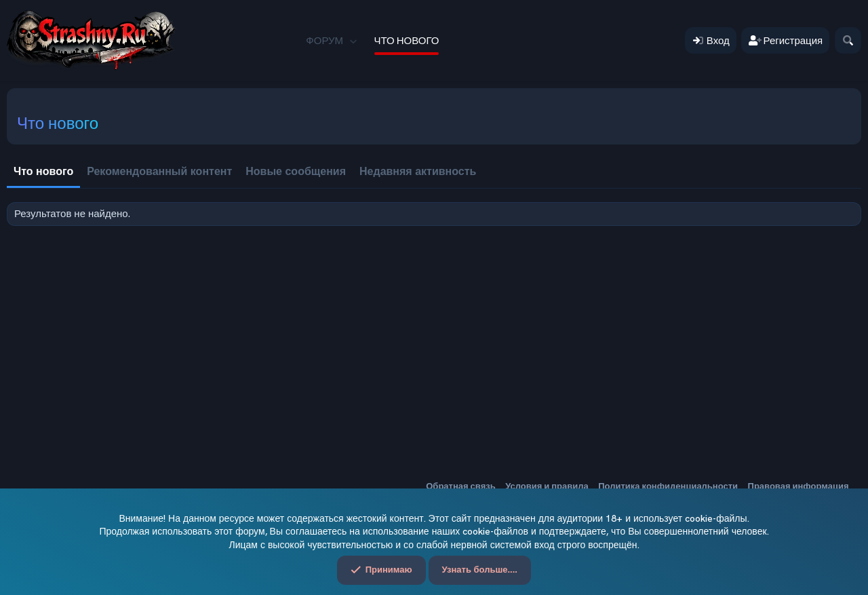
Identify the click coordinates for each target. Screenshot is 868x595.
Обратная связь (460, 486)
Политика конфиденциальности (668, 486)
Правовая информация (798, 486)
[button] (353, 40)
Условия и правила (547, 486)
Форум (324, 40)
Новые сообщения (296, 171)
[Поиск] (848, 40)
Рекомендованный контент (159, 171)
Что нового (407, 40)
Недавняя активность (418, 171)
